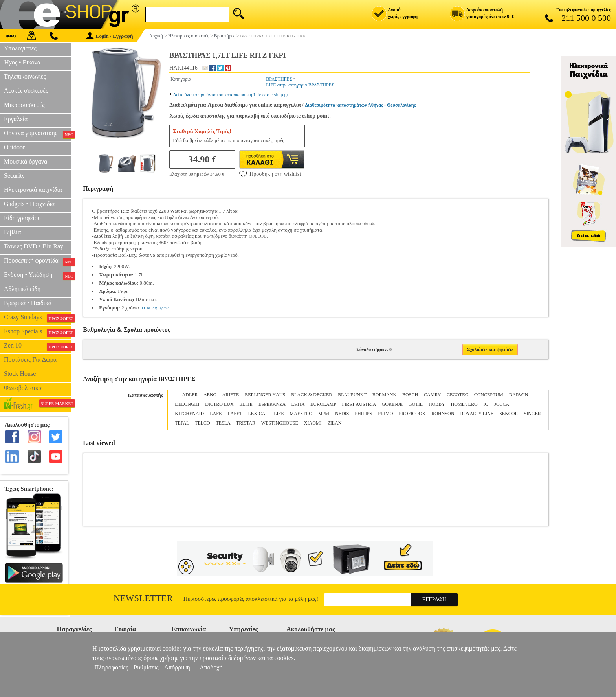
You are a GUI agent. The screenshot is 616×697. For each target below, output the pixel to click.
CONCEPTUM (489, 395)
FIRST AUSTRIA (359, 404)
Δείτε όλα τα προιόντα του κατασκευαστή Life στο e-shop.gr (231, 95)
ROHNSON (443, 414)
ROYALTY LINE (477, 414)
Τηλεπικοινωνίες (25, 76)
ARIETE (231, 395)
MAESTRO (301, 414)
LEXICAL (258, 414)
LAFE (216, 414)
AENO (210, 395)
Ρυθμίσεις (146, 667)
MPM (324, 414)
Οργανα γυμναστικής (37, 134)
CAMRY (432, 395)
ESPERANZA (272, 404)
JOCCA (501, 404)
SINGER (533, 414)
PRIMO (385, 414)
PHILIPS (363, 414)
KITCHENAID (189, 414)
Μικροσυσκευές (24, 105)
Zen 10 (37, 346)
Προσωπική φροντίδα (37, 261)
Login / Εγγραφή (110, 36)
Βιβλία (13, 232)
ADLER (190, 395)
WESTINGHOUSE (280, 423)
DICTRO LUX (219, 404)
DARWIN (519, 395)
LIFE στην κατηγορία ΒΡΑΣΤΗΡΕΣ (300, 85)
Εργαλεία (16, 119)
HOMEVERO (464, 404)
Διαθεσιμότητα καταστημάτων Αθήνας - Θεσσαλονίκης (361, 105)
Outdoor (14, 147)
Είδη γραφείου (22, 218)
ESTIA (298, 404)
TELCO (203, 423)
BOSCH (410, 395)
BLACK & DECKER (312, 395)
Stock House (20, 374)
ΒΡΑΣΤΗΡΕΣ (279, 79)
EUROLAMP (323, 404)
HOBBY (437, 404)
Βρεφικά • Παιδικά (28, 303)
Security (14, 176)
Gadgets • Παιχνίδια (29, 204)
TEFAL (182, 423)
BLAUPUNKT (352, 395)
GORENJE (392, 404)
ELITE (246, 404)
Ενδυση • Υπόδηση (37, 276)
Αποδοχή (211, 667)
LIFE (279, 414)
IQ (486, 404)
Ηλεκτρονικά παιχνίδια (33, 190)
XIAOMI (313, 423)
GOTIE (416, 404)
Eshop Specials (37, 332)
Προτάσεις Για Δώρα (30, 360)
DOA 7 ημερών (155, 308)
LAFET (235, 414)
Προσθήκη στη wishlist (270, 174)
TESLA (223, 423)
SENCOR (509, 414)
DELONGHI (187, 404)
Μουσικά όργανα (26, 161)
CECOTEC (457, 395)
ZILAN (335, 423)
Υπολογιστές (20, 48)
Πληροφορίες (111, 667)
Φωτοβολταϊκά (23, 388)
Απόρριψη (177, 667)
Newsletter (143, 598)
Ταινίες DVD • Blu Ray (34, 246)
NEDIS (342, 414)
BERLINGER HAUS (265, 395)
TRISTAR (246, 423)
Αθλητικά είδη (22, 289)
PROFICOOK (412, 414)
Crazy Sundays (37, 318)
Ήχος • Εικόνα (22, 62)
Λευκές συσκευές (26, 91)
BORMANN (384, 395)
